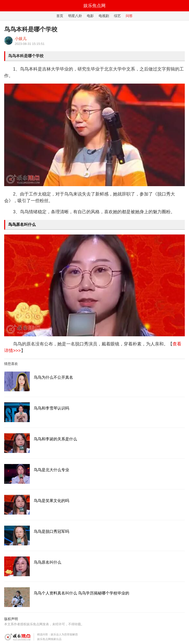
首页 (60, 16)
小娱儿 (21, 39)
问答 (129, 16)
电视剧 (104, 16)
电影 (90, 16)
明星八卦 (75, 16)
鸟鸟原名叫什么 (22, 224)
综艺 (117, 16)
